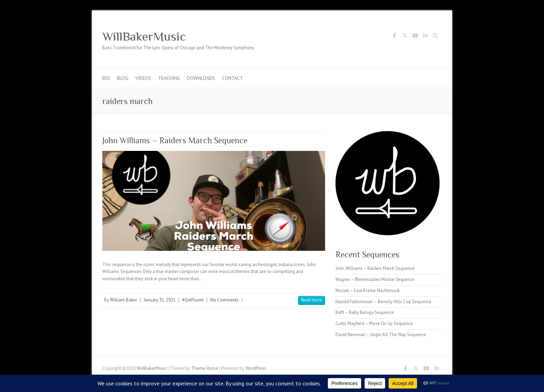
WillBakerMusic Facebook (394, 37)
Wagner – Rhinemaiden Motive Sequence (375, 279)
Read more (312, 300)
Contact (232, 78)
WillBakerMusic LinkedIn (425, 37)
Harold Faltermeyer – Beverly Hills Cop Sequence (383, 302)
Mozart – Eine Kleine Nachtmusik (368, 291)
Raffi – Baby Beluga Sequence (365, 312)
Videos (143, 78)
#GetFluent (193, 300)
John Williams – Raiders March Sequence (175, 140)
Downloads (201, 78)
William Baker (124, 300)
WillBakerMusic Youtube (415, 37)
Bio (106, 78)
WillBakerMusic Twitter (405, 37)
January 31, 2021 (160, 300)
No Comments (224, 300)
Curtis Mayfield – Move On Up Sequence (374, 323)
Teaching (169, 78)
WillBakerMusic (144, 36)
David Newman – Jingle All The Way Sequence (381, 335)
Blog (123, 78)
